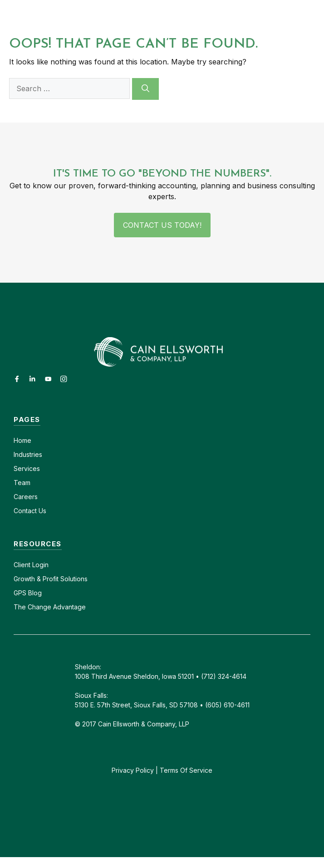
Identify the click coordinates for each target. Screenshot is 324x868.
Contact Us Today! (162, 225)
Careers (26, 497)
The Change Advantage (50, 607)
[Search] (145, 89)
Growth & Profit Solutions (51, 579)
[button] (269, 17)
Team (22, 483)
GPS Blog (28, 593)
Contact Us (30, 511)
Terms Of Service (186, 770)
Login (39, 565)
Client (22, 565)
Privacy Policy (133, 770)
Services (27, 468)
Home (22, 440)
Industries (28, 454)
